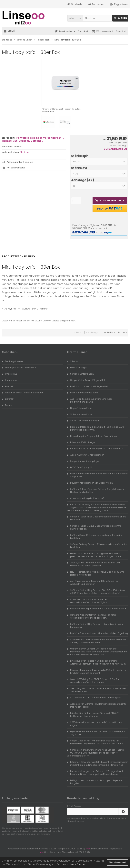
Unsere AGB (10, 374)
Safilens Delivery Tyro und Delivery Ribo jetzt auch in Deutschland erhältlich (96, 491)
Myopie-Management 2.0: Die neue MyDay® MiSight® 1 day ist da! (97, 733)
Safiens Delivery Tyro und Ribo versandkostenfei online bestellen (97, 546)
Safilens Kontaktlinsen (80, 374)
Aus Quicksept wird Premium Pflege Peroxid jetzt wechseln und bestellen (94, 582)
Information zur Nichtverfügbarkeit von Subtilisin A (95, 449)
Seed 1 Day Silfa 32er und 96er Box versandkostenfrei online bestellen (96, 690)
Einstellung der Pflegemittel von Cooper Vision (93, 436)
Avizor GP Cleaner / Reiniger (83, 421)
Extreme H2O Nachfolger (81, 442)
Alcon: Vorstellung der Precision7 (85, 498)
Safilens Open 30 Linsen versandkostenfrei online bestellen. (95, 537)
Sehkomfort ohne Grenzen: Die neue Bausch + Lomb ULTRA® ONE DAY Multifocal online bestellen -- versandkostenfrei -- (95, 753)
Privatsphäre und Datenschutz (20, 368)
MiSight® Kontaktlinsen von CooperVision (90, 483)
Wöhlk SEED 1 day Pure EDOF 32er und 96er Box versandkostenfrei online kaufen (93, 681)
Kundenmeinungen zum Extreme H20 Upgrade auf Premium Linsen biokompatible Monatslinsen (95, 773)
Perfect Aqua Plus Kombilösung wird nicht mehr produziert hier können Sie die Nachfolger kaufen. (94, 555)
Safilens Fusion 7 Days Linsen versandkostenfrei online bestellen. (94, 527)
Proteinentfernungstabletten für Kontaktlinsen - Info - (97, 609)
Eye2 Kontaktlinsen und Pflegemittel (87, 386)
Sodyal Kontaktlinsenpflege (83, 461)
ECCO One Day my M (80, 467)
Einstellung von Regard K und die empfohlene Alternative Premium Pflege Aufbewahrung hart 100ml (97, 662)
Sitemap (73, 361)
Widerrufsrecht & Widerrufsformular (22, 393)
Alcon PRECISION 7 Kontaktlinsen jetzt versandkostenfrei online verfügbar (88, 601)
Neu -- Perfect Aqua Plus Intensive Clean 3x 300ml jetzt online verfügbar (95, 573)
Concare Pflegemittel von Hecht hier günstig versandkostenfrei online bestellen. (92, 616)
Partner (7, 405)
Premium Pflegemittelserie (82, 393)
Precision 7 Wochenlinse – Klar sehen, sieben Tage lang (97, 633)
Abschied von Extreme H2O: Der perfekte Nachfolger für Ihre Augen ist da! (97, 705)
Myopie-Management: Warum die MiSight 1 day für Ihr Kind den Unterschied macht (97, 671)
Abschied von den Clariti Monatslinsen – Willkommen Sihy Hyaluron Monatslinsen (97, 641)
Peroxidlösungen (77, 368)
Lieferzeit (8, 399)
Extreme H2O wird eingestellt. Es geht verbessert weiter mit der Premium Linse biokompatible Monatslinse (97, 763)
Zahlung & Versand (14, 361)
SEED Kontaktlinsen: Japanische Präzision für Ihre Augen (94, 724)
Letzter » (123, 332)
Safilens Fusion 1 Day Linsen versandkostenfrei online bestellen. (97, 518)
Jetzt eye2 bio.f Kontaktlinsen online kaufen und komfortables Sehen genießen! (93, 564)
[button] (75, 18)
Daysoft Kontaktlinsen (80, 408)
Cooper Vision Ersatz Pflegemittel (86, 380)
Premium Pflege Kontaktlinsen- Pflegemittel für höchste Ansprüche (98, 475)
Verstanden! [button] (117, 862)
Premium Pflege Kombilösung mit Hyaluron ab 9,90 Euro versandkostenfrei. (95, 428)
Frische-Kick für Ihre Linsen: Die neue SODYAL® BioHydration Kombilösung (93, 715)
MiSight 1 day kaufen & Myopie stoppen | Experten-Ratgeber (95, 782)
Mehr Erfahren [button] (78, 864)
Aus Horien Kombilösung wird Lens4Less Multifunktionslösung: (90, 400)
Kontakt (7, 386)
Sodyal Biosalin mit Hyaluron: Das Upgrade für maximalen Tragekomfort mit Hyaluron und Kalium (95, 742)
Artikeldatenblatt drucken (20, 162)
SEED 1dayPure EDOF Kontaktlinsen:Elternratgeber (94, 698)
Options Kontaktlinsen (80, 414)
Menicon (24, 152)
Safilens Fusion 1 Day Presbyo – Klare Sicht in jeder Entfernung (95, 626)
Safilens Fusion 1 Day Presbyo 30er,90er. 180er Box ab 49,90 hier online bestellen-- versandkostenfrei (97, 592)
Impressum (10, 380)
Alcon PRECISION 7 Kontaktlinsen (86, 455)
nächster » (109, 332)
